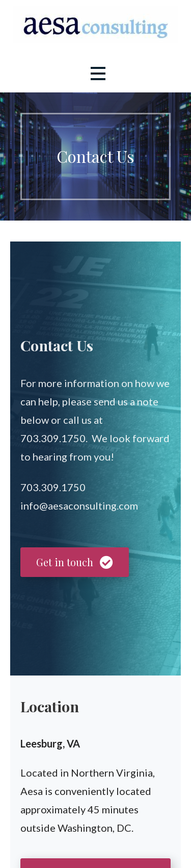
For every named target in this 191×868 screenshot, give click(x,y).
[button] (98, 73)
